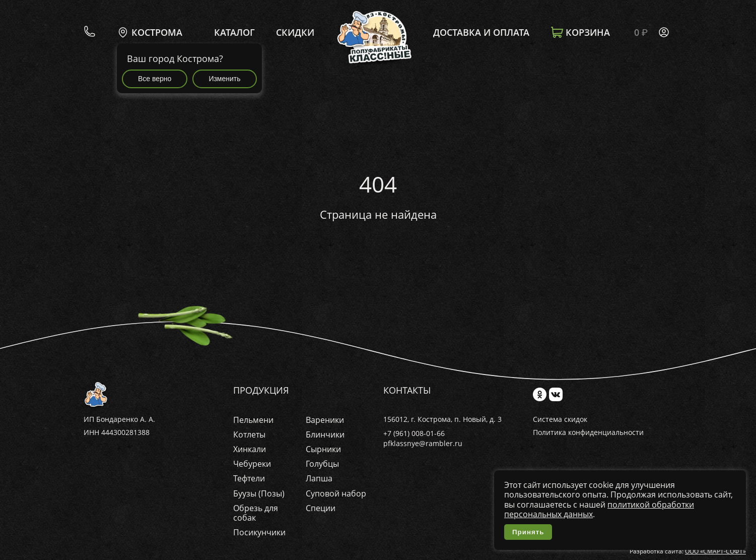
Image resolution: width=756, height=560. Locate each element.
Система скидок (560, 420)
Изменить (224, 79)
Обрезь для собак (256, 513)
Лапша (319, 478)
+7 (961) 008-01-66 (414, 433)
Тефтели (249, 478)
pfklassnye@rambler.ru (423, 443)
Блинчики (325, 434)
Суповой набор (336, 493)
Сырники (323, 449)
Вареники (325, 420)
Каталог (234, 33)
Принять (528, 532)
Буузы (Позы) (259, 493)
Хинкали (250, 449)
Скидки (295, 33)
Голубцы (322, 464)
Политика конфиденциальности (588, 433)
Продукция (261, 391)
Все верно (155, 79)
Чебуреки (252, 464)
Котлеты (249, 434)
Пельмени (253, 420)
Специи (321, 508)
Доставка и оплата (481, 33)
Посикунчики (259, 532)
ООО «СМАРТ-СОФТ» (715, 551)
